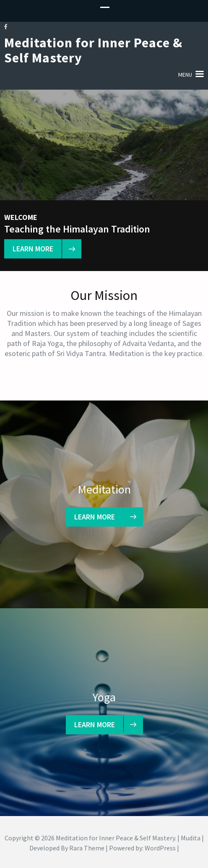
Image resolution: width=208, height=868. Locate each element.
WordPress (160, 848)
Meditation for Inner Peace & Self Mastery (93, 50)
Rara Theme (87, 848)
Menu (185, 75)
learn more (37, 249)
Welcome (21, 217)
